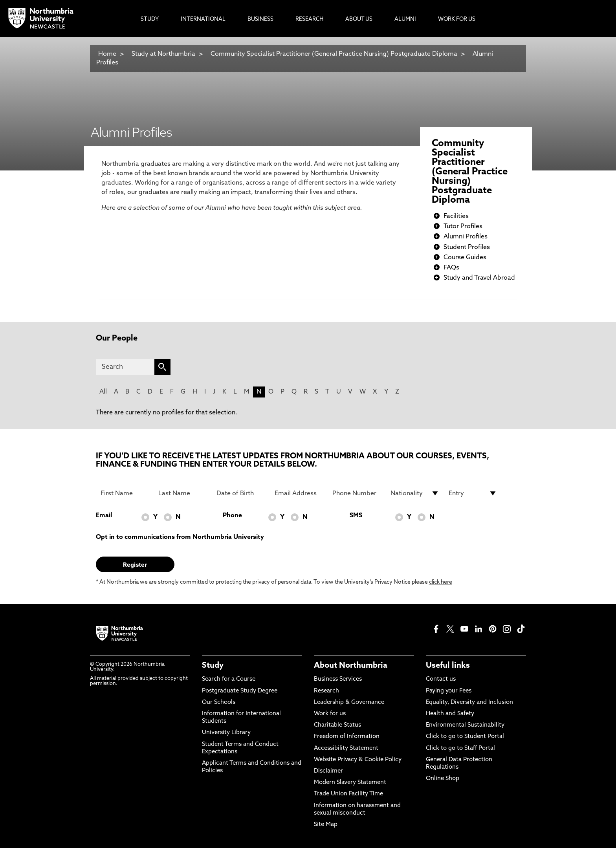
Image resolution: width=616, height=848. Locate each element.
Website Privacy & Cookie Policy (358, 760)
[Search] (125, 367)
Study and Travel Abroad (479, 278)
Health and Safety (450, 714)
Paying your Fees (449, 691)
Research (326, 691)
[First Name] (125, 493)
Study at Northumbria (163, 54)
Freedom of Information (347, 737)
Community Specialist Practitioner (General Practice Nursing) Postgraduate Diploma (334, 54)
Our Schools (219, 702)
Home (107, 54)
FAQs (451, 268)
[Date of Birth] (241, 493)
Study (213, 666)
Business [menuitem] (260, 19)
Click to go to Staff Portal (460, 748)
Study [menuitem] (150, 19)
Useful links (448, 666)
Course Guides (465, 258)
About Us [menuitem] (359, 19)
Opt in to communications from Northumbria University (180, 537)
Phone (232, 516)
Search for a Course (229, 679)
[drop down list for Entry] (473, 493)
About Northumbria (351, 666)
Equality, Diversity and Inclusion (469, 702)
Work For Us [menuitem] (457, 19)
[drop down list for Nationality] (415, 493)
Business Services (338, 679)
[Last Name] (183, 493)
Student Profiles (467, 247)
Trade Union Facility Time (348, 794)
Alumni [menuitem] (405, 19)
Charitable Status (337, 725)
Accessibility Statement (346, 748)
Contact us (441, 679)
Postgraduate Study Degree (240, 691)
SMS (356, 516)
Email (104, 516)
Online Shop (443, 779)
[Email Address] (299, 493)
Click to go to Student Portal (465, 737)
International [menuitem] (203, 19)
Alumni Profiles (466, 237)
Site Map (326, 825)
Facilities (456, 216)
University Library (226, 733)
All (103, 392)
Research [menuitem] (309, 19)
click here (441, 582)
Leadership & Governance (349, 702)
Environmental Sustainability (465, 725)
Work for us (330, 714)
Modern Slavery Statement (350, 783)
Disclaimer (328, 771)
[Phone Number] (357, 493)
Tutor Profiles (463, 227)
